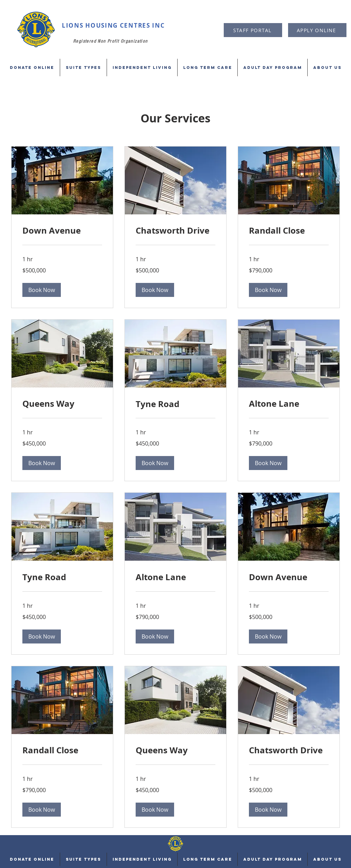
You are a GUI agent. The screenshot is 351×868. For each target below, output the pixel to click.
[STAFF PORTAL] (253, 30)
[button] (42, 290)
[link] (62, 231)
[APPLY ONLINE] (317, 30)
